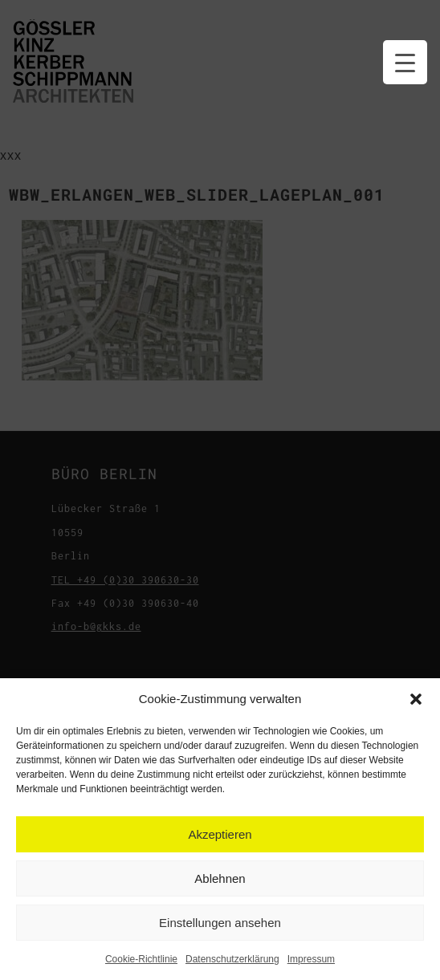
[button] (416, 699)
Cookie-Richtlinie (141, 959)
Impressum (311, 959)
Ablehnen (220, 878)
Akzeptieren (220, 834)
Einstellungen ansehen (220, 923)
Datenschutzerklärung (232, 959)
